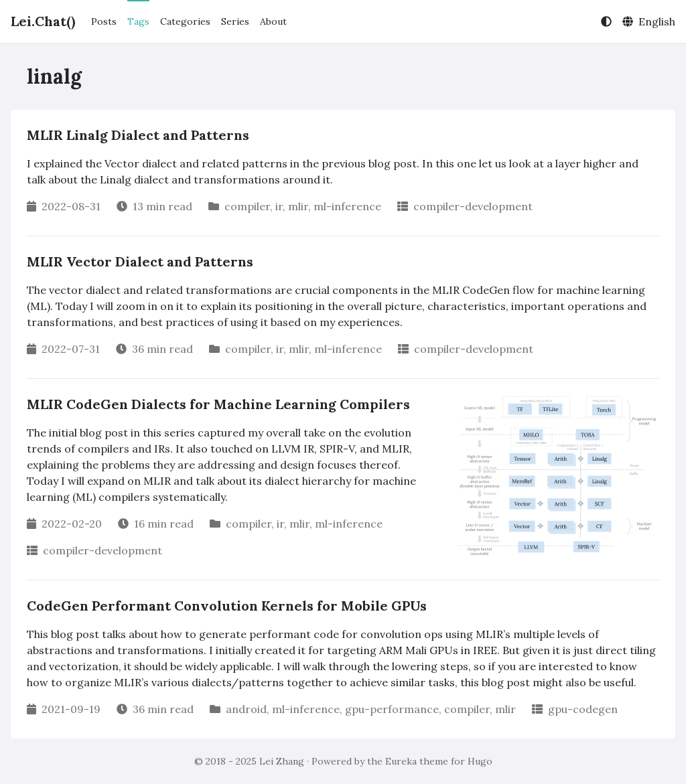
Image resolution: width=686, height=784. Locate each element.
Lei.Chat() (43, 21)
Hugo (480, 761)
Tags (138, 21)
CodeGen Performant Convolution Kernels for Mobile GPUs (227, 606)
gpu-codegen (583, 709)
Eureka (401, 761)
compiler (247, 206)
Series (235, 21)
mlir (298, 206)
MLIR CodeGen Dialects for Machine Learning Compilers (218, 404)
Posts (104, 21)
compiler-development (473, 206)
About (273, 21)
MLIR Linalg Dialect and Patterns (138, 135)
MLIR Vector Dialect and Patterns (140, 261)
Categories (185, 21)
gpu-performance (392, 709)
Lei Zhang (282, 761)
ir (279, 206)
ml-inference (347, 206)
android (246, 709)
